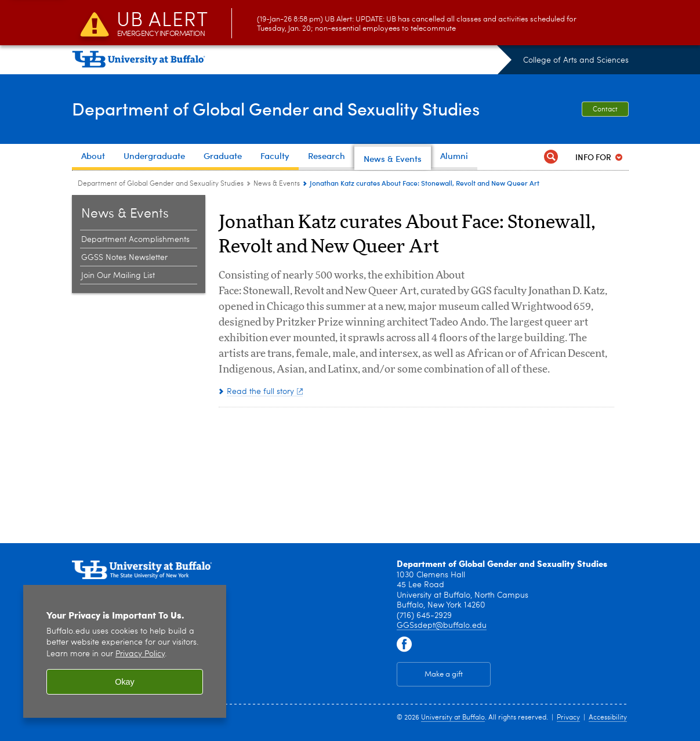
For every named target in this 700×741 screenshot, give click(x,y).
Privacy (568, 718)
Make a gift (444, 675)
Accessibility (608, 718)
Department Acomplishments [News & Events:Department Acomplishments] (135, 240)
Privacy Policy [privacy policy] (140, 654)
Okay (125, 682)
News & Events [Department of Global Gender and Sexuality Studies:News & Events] (277, 184)
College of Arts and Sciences (576, 60)
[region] (125, 651)
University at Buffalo (453, 718)
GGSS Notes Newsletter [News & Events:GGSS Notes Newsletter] (124, 258)
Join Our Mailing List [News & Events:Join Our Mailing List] (118, 276)
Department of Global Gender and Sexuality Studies (276, 109)
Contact (605, 110)
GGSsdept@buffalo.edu (442, 626)
